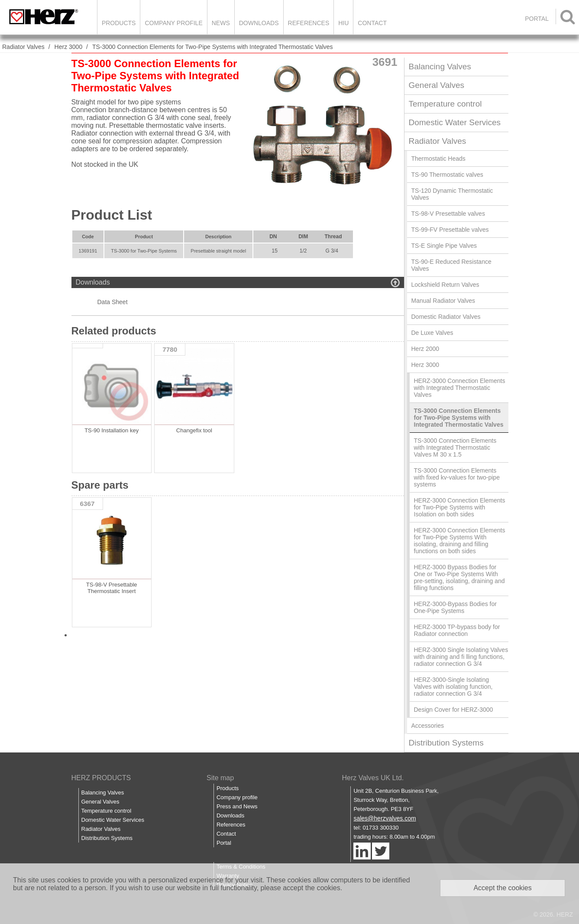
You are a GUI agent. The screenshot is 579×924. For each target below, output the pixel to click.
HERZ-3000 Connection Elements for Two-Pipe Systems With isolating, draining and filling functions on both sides (460, 541)
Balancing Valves (440, 66)
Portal (224, 843)
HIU (343, 23)
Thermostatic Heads (438, 159)
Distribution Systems (446, 743)
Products (119, 23)
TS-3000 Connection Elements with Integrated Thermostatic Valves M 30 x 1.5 (455, 447)
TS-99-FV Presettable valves (450, 230)
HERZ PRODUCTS (101, 778)
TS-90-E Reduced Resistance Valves (451, 265)
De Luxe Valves (432, 333)
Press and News (237, 806)
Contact (372, 23)
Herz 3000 (69, 47)
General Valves (437, 85)
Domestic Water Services (455, 122)
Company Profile (173, 23)
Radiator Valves (23, 47)
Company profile (237, 797)
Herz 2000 (425, 349)
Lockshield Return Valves (445, 285)
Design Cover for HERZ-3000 (454, 710)
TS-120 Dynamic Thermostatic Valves (452, 194)
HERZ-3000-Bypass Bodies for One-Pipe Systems (455, 607)
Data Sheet (113, 302)
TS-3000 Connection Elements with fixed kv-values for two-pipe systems (457, 477)
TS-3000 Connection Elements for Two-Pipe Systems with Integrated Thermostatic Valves (213, 47)
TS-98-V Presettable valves (448, 214)
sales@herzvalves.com (385, 818)
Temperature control (445, 104)
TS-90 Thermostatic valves (447, 175)
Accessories (428, 726)
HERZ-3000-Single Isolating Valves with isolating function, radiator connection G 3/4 (453, 687)
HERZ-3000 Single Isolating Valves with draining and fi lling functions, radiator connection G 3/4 (461, 657)
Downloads (259, 23)
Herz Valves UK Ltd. (373, 778)
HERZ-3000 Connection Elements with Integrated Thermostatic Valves (460, 388)
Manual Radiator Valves (443, 301)
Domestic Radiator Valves (446, 317)
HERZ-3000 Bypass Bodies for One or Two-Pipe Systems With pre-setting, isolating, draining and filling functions (459, 577)
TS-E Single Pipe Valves (444, 246)
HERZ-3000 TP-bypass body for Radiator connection (457, 630)
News (221, 23)
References (309, 23)
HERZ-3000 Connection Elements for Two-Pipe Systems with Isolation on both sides (460, 507)
